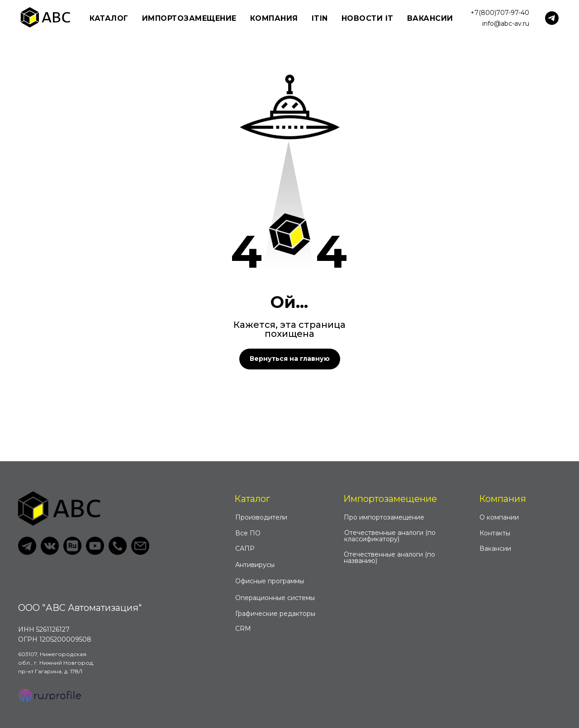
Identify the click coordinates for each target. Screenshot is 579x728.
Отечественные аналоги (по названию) (389, 558)
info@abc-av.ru (506, 24)
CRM (243, 629)
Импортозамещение (390, 499)
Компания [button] (274, 18)
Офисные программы (270, 581)
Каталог (252, 499)
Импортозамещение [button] (189, 18)
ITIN (320, 18)
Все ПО (248, 533)
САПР (245, 548)
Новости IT (368, 18)
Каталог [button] (109, 18)
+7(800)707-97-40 (500, 13)
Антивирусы (255, 565)
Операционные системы (275, 598)
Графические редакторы (275, 614)
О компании (499, 517)
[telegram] (552, 18)
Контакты (495, 533)
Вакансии (430, 18)
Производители (261, 517)
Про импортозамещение (384, 517)
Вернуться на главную (290, 359)
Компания (503, 499)
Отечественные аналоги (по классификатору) (390, 536)
